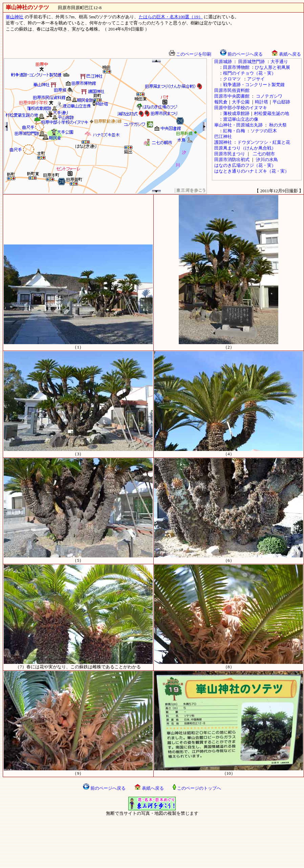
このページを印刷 (190, 54)
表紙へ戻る (286, 54)
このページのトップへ (197, 788)
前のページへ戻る (241, 54)
